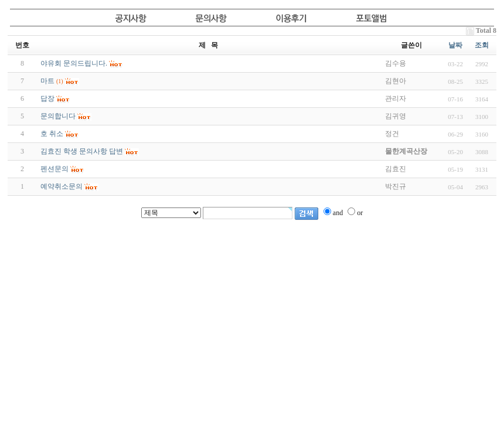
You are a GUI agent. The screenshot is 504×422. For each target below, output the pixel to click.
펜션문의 (55, 169)
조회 (482, 45)
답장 (47, 98)
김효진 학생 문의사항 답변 (82, 151)
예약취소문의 (62, 186)
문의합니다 (58, 116)
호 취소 (52, 134)
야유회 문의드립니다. (74, 63)
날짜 (455, 45)
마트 (47, 81)
